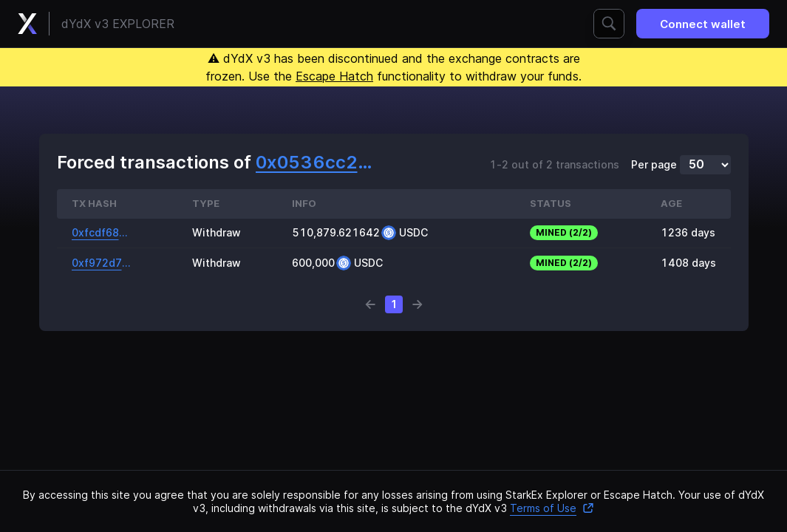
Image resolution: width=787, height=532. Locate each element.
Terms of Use (552, 508)
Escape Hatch (334, 76)
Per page (654, 165)
